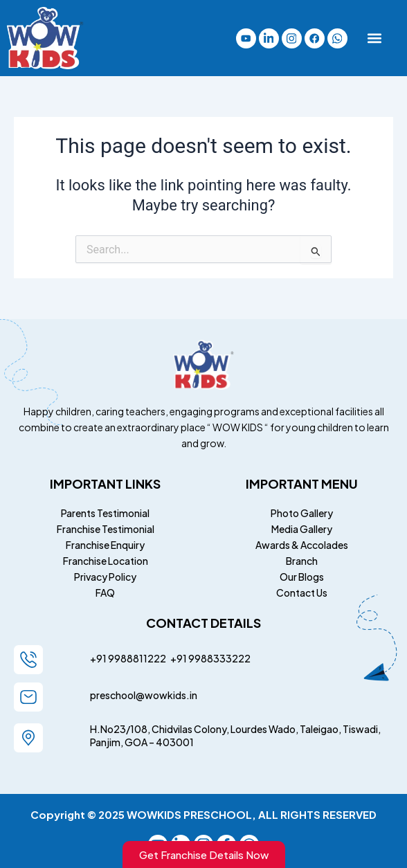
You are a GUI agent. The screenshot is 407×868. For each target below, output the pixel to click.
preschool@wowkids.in (144, 695)
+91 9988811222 (129, 658)
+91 (177, 658)
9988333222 (219, 658)
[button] (374, 38)
